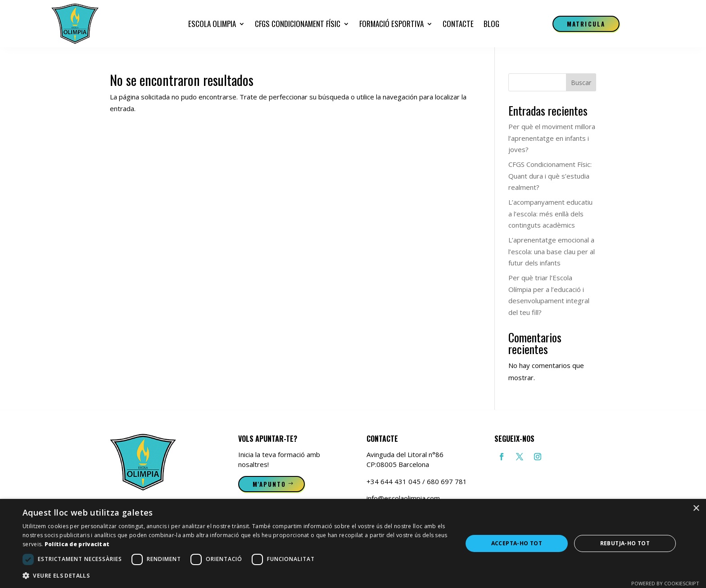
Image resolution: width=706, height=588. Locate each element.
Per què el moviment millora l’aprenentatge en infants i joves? (552, 138)
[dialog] (353, 543)
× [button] (696, 509)
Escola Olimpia (212, 24)
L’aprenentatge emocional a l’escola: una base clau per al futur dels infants (552, 251)
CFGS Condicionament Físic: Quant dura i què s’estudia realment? (550, 176)
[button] (236, 576)
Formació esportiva (391, 24)
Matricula (586, 24)
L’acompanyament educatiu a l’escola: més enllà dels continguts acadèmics (550, 213)
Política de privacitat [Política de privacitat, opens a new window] (77, 544)
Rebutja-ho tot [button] (625, 543)
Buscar (581, 83)
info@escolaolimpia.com (403, 498)
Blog (491, 24)
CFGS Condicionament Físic (298, 24)
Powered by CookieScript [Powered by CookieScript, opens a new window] (665, 583)
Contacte (458, 24)
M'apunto (269, 484)
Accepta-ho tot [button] (517, 543)
